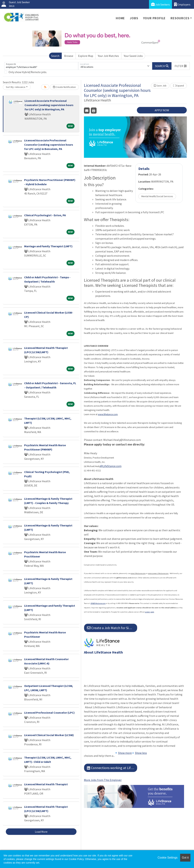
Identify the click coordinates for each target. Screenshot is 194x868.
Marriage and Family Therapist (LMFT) (48, 246)
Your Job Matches (108, 56)
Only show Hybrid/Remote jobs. (28, 72)
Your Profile (154, 18)
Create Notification (64, 87)
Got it (185, 858)
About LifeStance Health (103, 652)
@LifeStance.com (111, 466)
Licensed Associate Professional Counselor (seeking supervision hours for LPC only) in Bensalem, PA (49, 145)
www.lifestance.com (108, 414)
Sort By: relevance (16, 87)
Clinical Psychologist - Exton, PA (45, 215)
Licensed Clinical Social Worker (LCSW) (49, 735)
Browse (69, 56)
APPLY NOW (162, 110)
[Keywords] (41, 66)
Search (55, 56)
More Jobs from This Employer (103, 780)
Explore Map (86, 56)
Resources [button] (180, 18)
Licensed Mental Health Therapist (46, 784)
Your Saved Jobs (133, 56)
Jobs (134, 18)
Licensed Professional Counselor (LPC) (49, 713)
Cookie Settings (168, 858)
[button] (181, 66)
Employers (182, 4)
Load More (41, 832)
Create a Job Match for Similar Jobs (112, 628)
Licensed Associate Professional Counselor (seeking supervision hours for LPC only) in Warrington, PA (49, 105)
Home (120, 18)
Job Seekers (160, 4)
